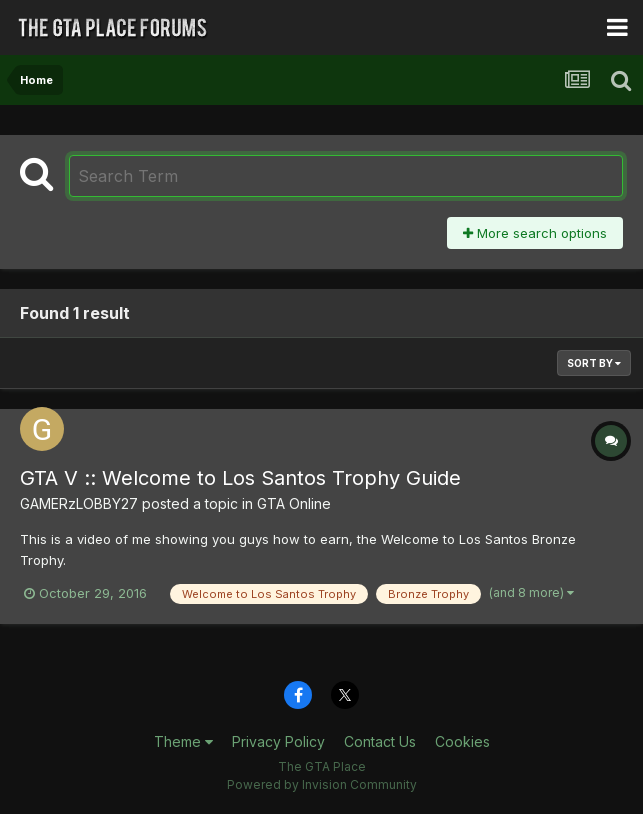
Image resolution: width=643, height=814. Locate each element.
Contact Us (380, 741)
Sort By (594, 363)
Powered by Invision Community (322, 784)
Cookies (462, 741)
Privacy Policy (278, 741)
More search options (535, 233)
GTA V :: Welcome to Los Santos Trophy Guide (240, 478)
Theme (183, 741)
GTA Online (294, 503)
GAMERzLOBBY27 (79, 503)
